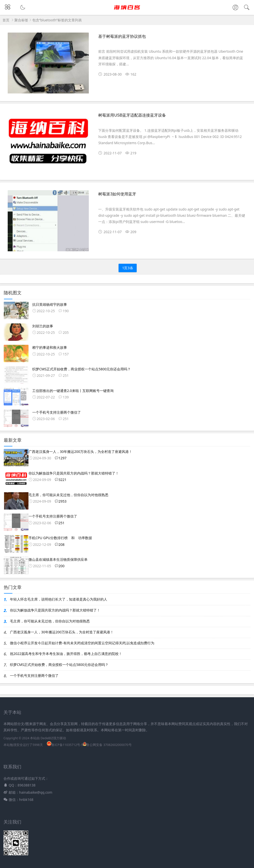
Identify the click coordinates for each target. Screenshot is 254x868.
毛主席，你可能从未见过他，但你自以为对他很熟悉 (50, 621)
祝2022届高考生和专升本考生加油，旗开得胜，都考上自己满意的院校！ (66, 654)
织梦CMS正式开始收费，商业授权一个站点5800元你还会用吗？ (59, 665)
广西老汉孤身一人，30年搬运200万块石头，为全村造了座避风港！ (62, 632)
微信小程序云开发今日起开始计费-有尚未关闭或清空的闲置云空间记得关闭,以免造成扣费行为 (82, 643)
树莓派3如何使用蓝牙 (117, 194)
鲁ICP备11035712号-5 (65, 745)
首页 (6, 20)
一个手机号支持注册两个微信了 (34, 675)
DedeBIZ (47, 738)
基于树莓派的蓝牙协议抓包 (122, 36)
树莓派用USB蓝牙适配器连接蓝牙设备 (132, 115)
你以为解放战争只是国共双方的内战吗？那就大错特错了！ (55, 610)
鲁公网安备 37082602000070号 (107, 745)
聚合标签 (21, 20)
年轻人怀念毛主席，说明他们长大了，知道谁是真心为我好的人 (59, 599)
